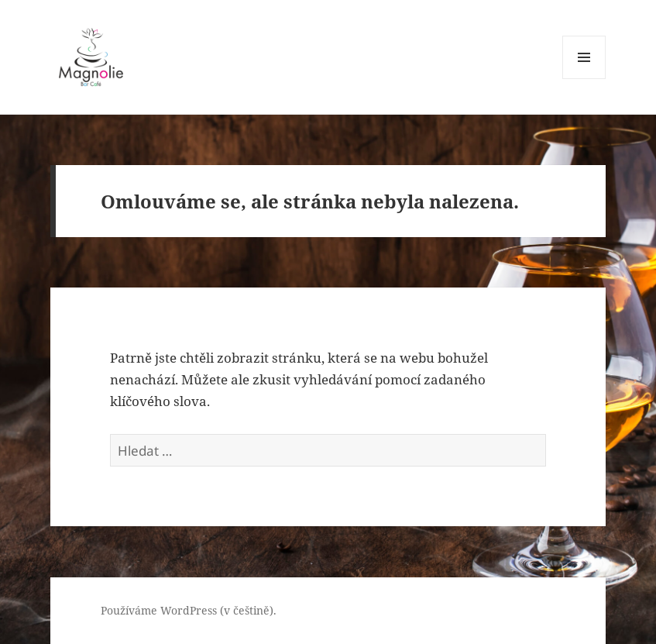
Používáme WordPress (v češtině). (189, 610)
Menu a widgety (584, 79)
